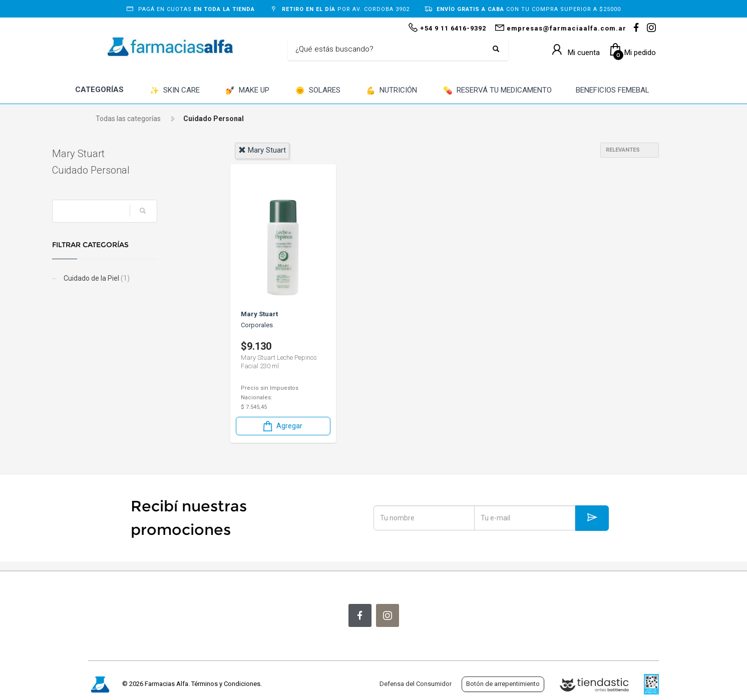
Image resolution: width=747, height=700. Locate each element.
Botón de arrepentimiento (503, 684)
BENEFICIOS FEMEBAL (613, 90)
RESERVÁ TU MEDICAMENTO (497, 91)
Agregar (282, 426)
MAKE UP (247, 91)
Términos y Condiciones (226, 684)
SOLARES (318, 91)
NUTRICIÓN (392, 91)
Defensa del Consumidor (416, 684)
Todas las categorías (128, 119)
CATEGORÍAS (99, 90)
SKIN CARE (175, 91)
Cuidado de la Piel (132, 278)
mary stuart (262, 150)
